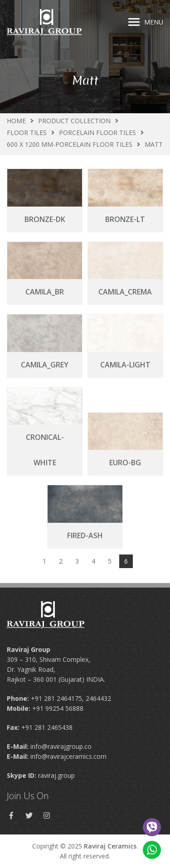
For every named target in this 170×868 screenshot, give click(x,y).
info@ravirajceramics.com (68, 756)
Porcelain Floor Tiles (97, 133)
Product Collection (74, 121)
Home (16, 121)
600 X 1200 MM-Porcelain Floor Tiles (70, 144)
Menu (146, 22)
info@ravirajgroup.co (61, 746)
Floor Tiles (27, 133)
